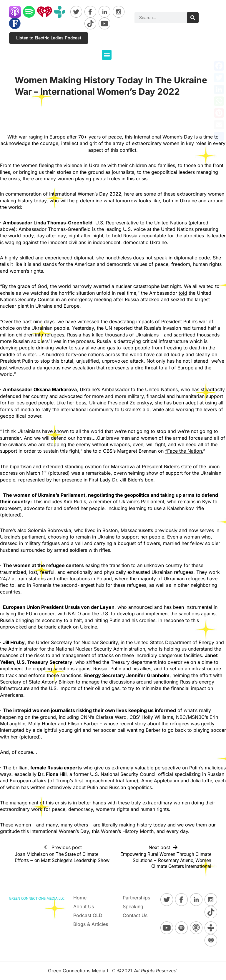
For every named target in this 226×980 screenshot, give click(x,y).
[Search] (193, 18)
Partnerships (136, 898)
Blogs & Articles (91, 924)
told (183, 293)
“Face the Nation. (184, 451)
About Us (84, 906)
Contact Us (135, 915)
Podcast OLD (88, 915)
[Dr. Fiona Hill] (52, 774)
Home (80, 898)
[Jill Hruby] (14, 642)
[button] (107, 55)
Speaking (133, 906)
